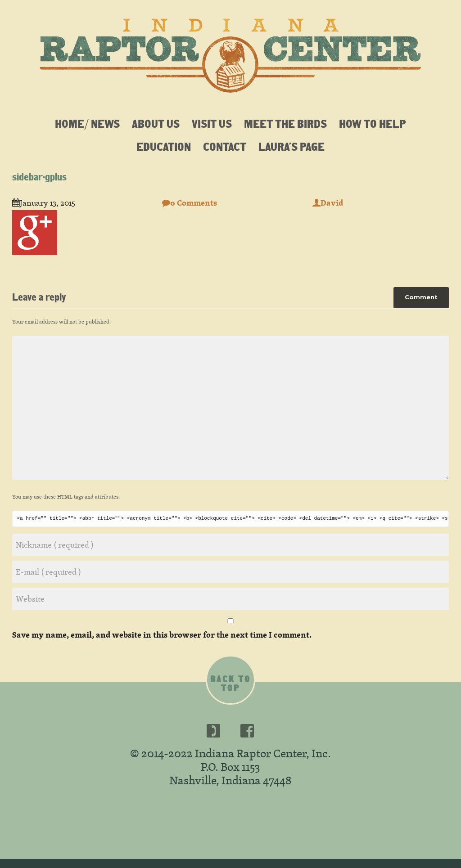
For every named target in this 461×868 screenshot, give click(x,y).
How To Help (373, 123)
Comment (421, 297)
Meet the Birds (285, 123)
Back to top (230, 684)
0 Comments (190, 203)
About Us (156, 123)
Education (164, 146)
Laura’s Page (292, 146)
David (328, 203)
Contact (225, 146)
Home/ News (87, 123)
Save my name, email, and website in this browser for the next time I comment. (162, 635)
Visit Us (212, 123)
